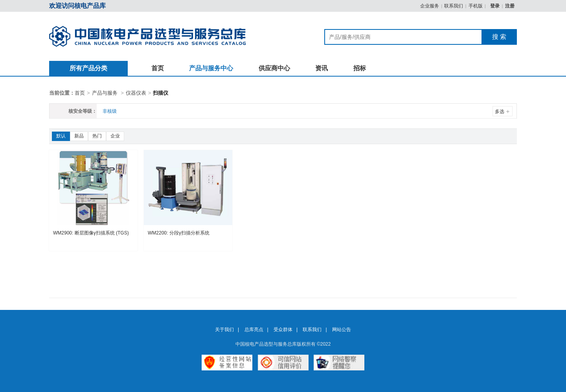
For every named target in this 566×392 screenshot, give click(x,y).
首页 (158, 68)
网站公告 (342, 330)
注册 (510, 6)
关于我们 (224, 330)
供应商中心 (274, 68)
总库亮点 (254, 330)
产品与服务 (105, 93)
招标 (360, 68)
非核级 (110, 111)
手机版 (476, 6)
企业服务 (430, 6)
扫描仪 (161, 93)
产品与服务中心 (211, 68)
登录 (495, 6)
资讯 (322, 68)
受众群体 (283, 330)
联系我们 (454, 6)
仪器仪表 (136, 93)
